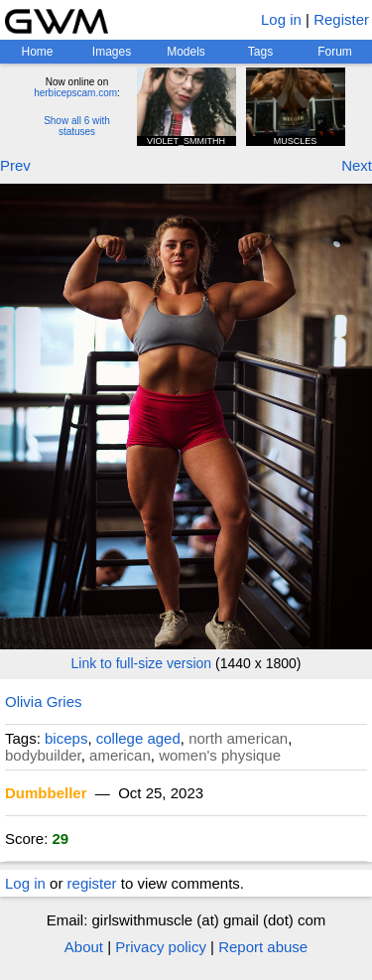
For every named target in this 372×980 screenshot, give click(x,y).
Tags (260, 52)
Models (186, 52)
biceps (66, 738)
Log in (281, 19)
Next (357, 165)
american (120, 755)
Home (37, 52)
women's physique (220, 755)
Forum (335, 52)
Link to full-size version (142, 663)
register (92, 883)
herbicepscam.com (75, 93)
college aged (138, 738)
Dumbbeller (46, 793)
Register (341, 19)
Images (112, 52)
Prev (15, 165)
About (84, 947)
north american (238, 738)
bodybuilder (43, 755)
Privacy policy (161, 947)
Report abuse (263, 947)
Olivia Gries (44, 701)
